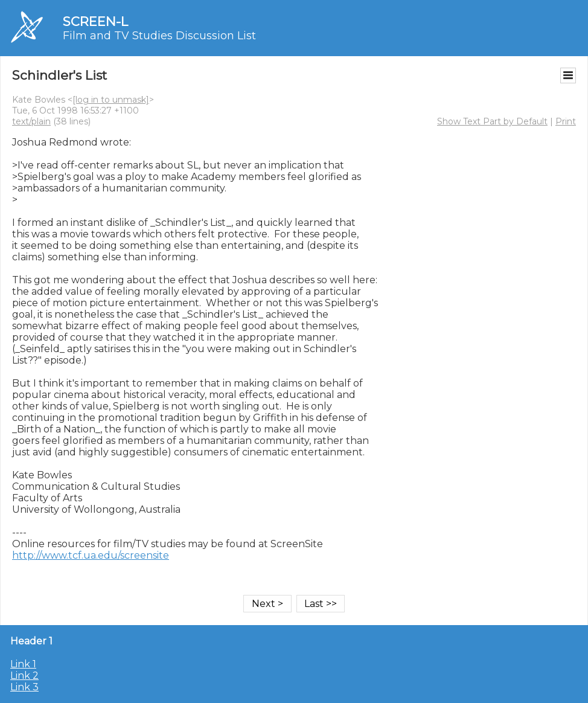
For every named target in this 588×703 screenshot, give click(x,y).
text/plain (31, 121)
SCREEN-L (95, 21)
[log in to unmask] (111, 100)
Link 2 (24, 676)
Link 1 (23, 664)
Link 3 (24, 687)
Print (566, 121)
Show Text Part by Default (492, 121)
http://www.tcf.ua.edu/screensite (91, 555)
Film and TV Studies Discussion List (159, 36)
